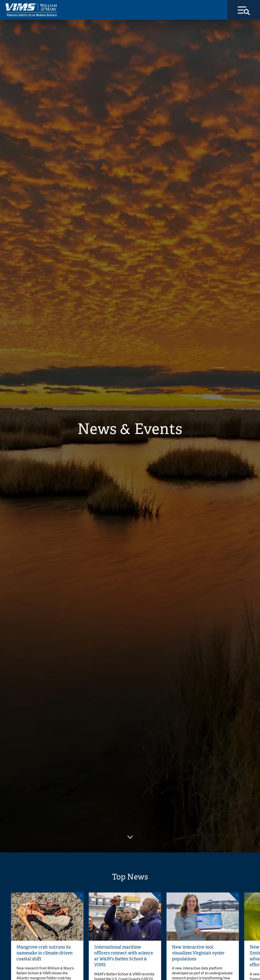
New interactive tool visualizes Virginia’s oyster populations (198, 953)
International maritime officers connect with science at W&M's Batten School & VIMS (124, 956)
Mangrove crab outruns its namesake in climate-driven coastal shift (45, 953)
